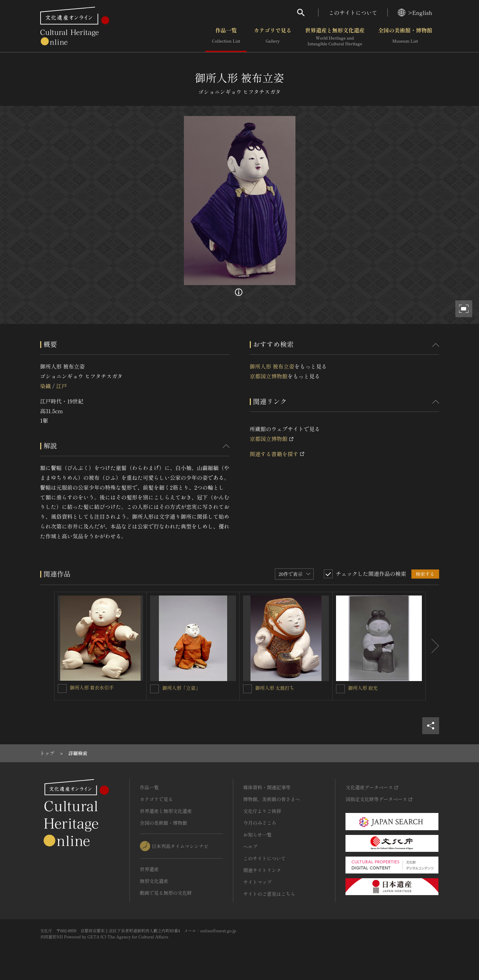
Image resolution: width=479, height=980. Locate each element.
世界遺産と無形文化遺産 (335, 37)
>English (415, 13)
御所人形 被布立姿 (272, 366)
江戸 (62, 386)
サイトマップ (258, 882)
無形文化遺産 (154, 881)
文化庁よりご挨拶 (262, 811)
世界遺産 (149, 869)
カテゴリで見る (272, 37)
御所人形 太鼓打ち (275, 688)
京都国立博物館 (269, 376)
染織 (46, 386)
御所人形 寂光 (363, 688)
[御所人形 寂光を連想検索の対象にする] (340, 689)
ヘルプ (250, 846)
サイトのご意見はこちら (269, 894)
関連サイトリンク (262, 870)
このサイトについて (353, 13)
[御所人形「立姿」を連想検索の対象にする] (154, 689)
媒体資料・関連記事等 (267, 787)
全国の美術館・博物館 (405, 37)
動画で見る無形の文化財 (166, 893)
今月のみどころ (260, 823)
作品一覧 (226, 37)
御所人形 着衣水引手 (92, 687)
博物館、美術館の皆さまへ (272, 799)
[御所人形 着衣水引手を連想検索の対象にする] (62, 689)
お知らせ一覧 (258, 835)
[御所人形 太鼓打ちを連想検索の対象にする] (247, 689)
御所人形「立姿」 (181, 688)
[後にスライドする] (432, 646)
